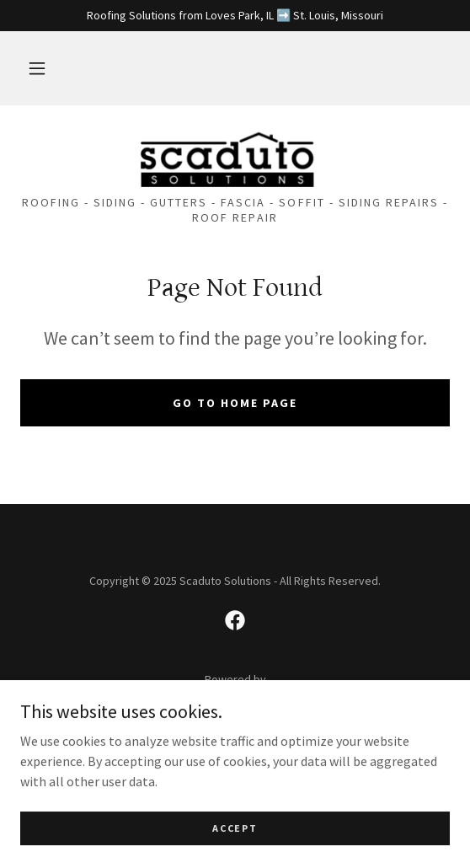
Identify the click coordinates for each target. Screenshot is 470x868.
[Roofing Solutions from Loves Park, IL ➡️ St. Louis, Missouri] (235, 16)
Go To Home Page (235, 403)
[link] (235, 157)
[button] (37, 68)
